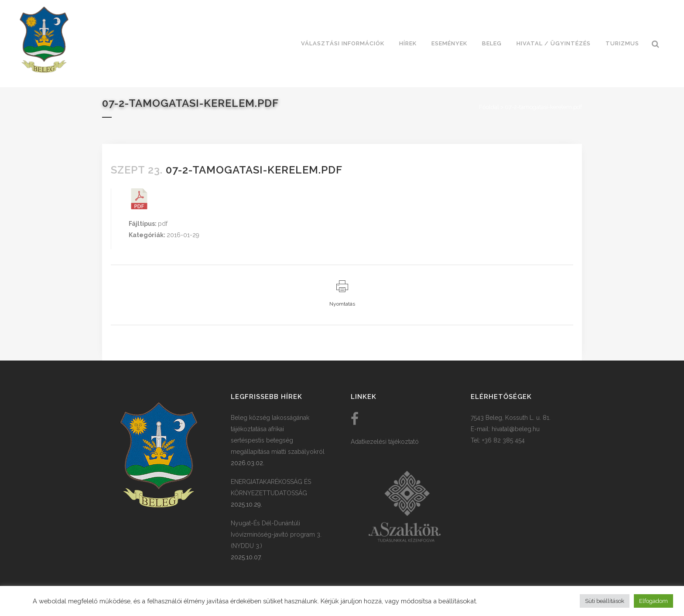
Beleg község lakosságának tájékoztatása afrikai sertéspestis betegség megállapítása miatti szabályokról (278, 435)
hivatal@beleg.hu (516, 429)
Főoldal (489, 107)
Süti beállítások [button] (605, 601)
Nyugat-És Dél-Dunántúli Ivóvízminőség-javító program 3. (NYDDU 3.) (276, 534)
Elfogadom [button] (653, 601)
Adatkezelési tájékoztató (385, 442)
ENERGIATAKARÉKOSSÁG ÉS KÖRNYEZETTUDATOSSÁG (271, 487)
